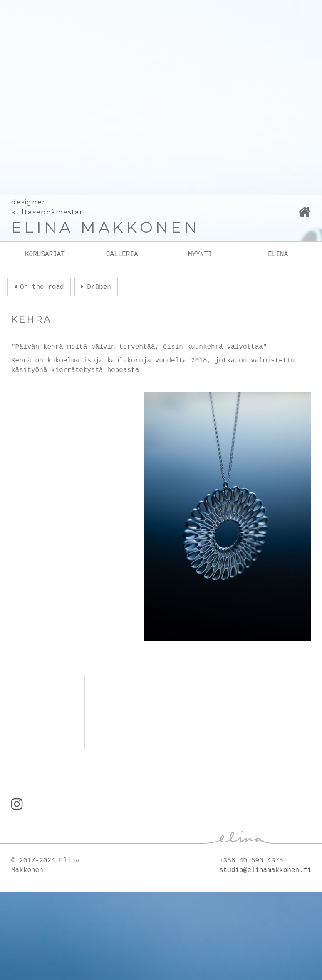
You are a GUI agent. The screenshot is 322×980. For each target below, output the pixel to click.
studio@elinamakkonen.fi (265, 870)
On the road (42, 287)
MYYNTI (200, 254)
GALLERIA (122, 254)
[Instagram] (17, 805)
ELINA (278, 254)
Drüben (99, 287)
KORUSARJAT (45, 254)
